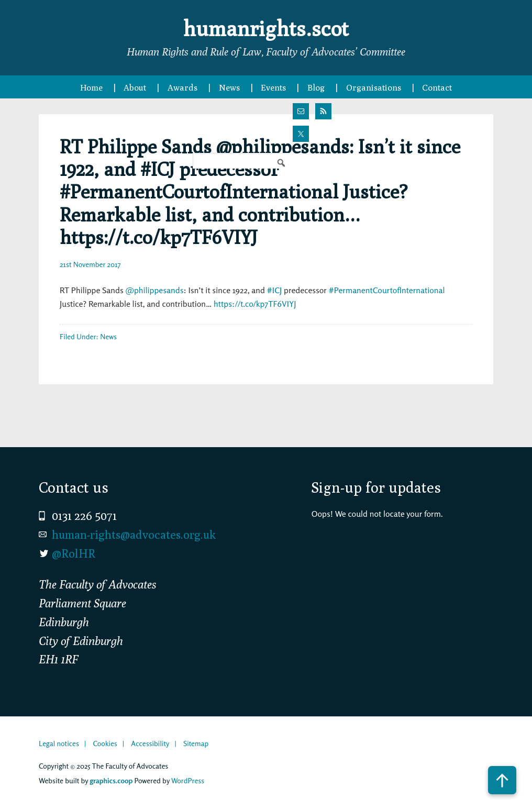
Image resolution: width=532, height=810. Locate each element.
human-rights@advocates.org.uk (134, 535)
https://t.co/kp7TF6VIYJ (255, 304)
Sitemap (196, 743)
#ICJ (275, 290)
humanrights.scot (266, 28)
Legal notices (59, 743)
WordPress (188, 780)
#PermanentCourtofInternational (387, 290)
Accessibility (150, 743)
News (108, 336)
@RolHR (74, 553)
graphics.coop (111, 780)
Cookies (105, 743)
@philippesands (155, 290)
